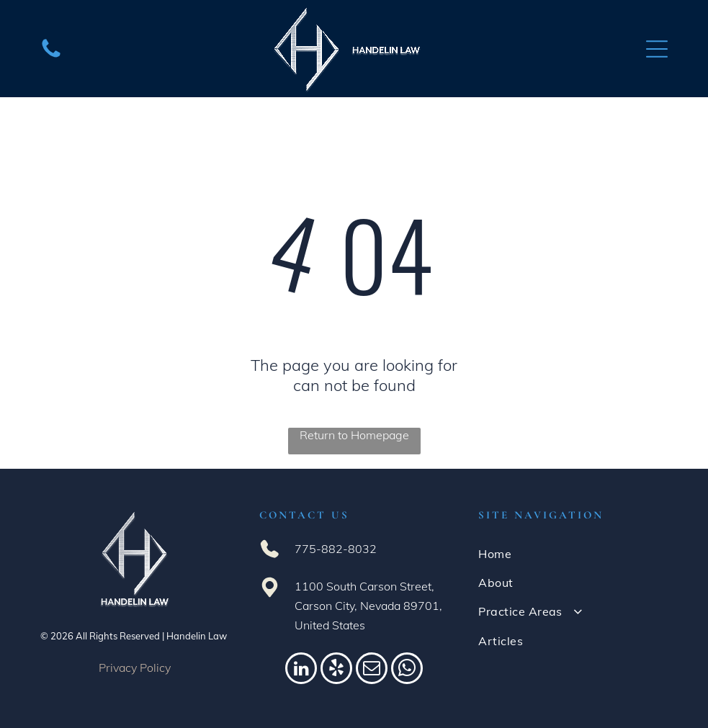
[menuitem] (573, 553)
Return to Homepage (354, 435)
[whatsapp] (407, 670)
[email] (372, 670)
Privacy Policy (135, 668)
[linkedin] (301, 670)
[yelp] (336, 670)
